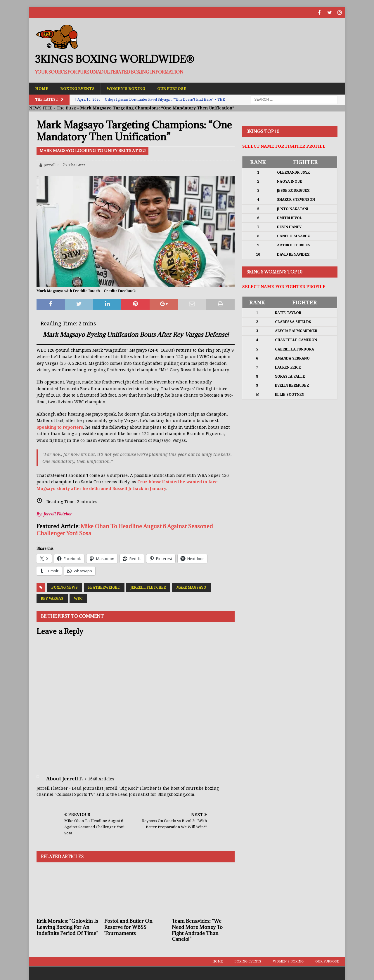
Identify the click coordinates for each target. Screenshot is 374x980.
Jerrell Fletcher (148, 587)
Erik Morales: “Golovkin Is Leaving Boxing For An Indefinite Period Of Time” (67, 927)
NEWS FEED (41, 108)
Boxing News (65, 587)
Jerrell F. (52, 165)
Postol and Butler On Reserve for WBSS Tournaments (128, 927)
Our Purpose (176, 88)
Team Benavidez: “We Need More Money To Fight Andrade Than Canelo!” (197, 930)
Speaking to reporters (60, 427)
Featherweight (104, 587)
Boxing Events (79, 88)
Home (42, 88)
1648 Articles (101, 779)
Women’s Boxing (129, 88)
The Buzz (66, 108)
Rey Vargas (52, 598)
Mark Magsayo (191, 587)
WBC (78, 598)
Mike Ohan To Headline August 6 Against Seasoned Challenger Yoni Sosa (125, 530)
